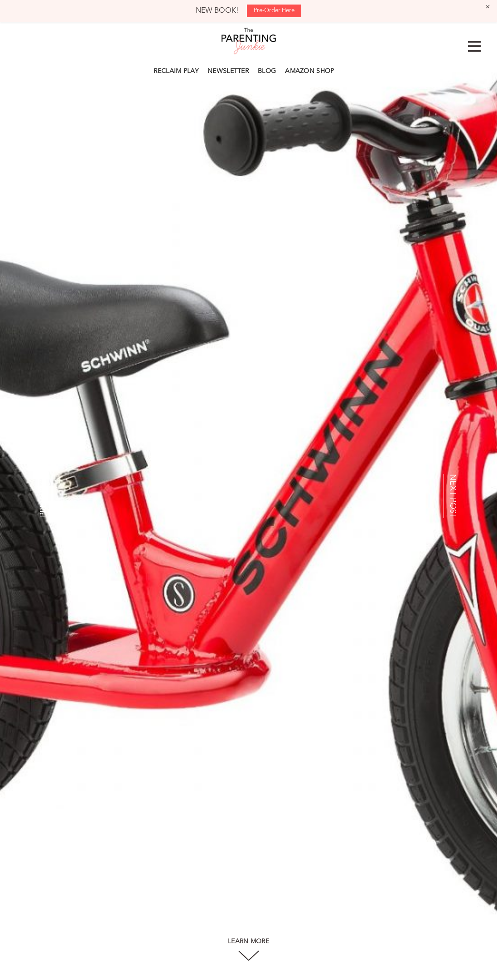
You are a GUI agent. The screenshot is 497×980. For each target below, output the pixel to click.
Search (343, 70)
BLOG (267, 71)
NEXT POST (453, 496)
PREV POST (43, 496)
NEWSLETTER (228, 71)
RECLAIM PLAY (176, 71)
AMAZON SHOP (309, 71)
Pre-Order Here (274, 11)
